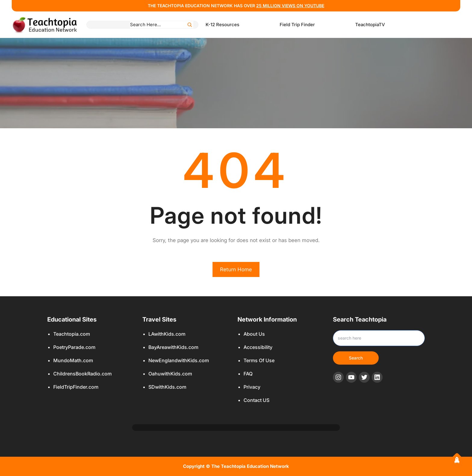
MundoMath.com (73, 360)
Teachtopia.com (72, 334)
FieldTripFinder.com (76, 387)
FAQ (248, 374)
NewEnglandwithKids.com (179, 360)
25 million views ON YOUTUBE (290, 6)
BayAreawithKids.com (173, 347)
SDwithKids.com (167, 387)
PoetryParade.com (74, 347)
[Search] (190, 25)
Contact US (256, 400)
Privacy (252, 387)
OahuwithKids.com (170, 374)
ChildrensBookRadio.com (82, 374)
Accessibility (258, 347)
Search (356, 358)
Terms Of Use (259, 360)
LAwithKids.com (167, 334)
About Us (254, 334)
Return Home (236, 269)
